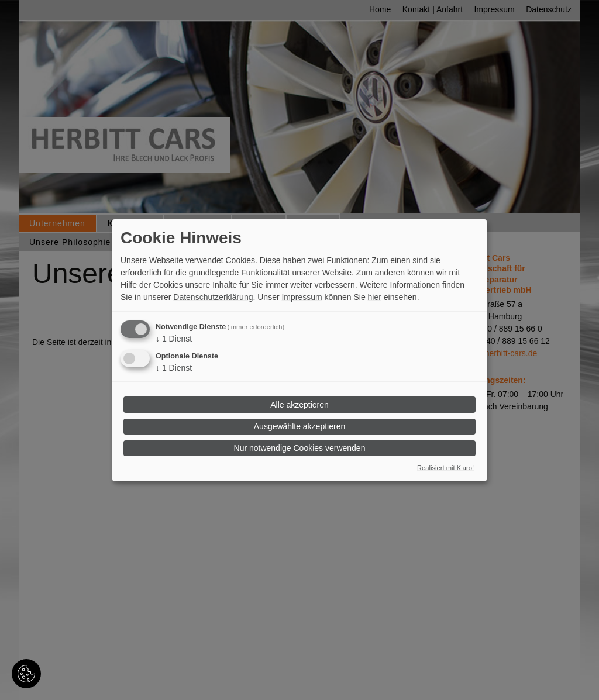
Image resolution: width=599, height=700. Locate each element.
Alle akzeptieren (299, 405)
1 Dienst (174, 339)
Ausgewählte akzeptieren (299, 426)
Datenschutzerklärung (213, 297)
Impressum (302, 297)
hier (375, 297)
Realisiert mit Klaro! (445, 468)
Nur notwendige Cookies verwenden (300, 448)
